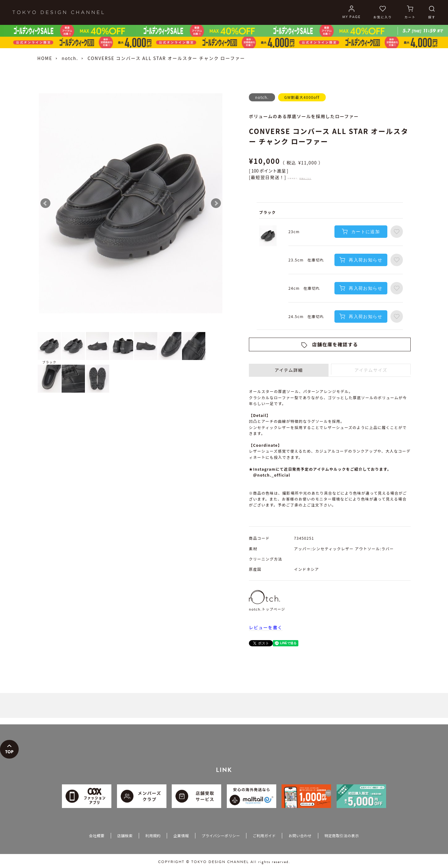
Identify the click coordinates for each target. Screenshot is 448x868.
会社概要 (97, 836)
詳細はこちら (305, 178)
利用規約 (153, 836)
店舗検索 (125, 836)
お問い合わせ (300, 836)
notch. (70, 58)
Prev (45, 203)
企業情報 (181, 836)
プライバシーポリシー (221, 836)
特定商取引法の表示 (342, 836)
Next (216, 203)
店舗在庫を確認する (335, 344)
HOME (45, 58)
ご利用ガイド (264, 836)
